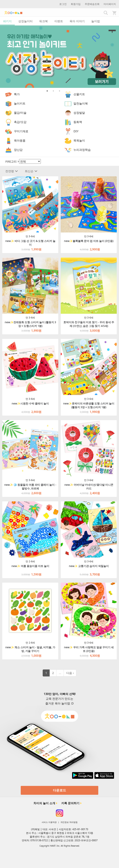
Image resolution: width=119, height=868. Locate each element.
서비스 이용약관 (49, 822)
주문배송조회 (92, 4)
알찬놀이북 (81, 103)
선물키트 (79, 94)
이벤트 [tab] (59, 21)
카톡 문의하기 (70, 803)
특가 (17, 94)
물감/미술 (20, 113)
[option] (59, 57)
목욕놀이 (79, 140)
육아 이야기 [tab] (77, 21)
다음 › (70, 673)
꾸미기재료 (21, 131)
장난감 (18, 150)
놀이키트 (20, 103)
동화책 (78, 122)
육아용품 (20, 140)
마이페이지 (110, 4)
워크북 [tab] (43, 21)
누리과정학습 (82, 150)
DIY (76, 131)
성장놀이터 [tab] (25, 21)
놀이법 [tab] (96, 21)
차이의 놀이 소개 (44, 803)
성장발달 (79, 113)
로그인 (63, 4)
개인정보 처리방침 (69, 822)
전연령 (12, 171)
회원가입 (76, 4)
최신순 (31, 171)
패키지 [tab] (7, 21)
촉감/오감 (20, 122)
